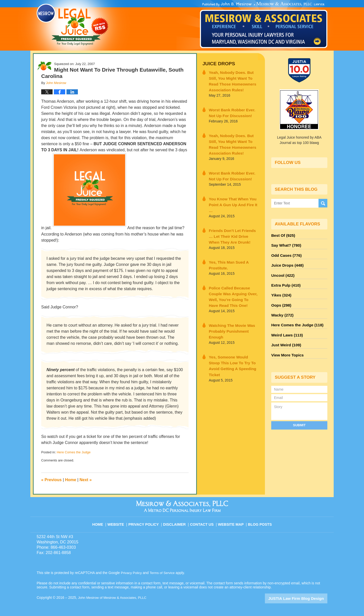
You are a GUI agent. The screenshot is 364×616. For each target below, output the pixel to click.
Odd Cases (285, 253)
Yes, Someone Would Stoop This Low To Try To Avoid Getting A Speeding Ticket (231, 332)
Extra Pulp (285, 281)
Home (71, 480)
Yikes (280, 290)
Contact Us (203, 522)
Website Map (231, 522)
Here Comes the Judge (74, 452)
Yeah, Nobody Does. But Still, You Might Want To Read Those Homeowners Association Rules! (234, 79)
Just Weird (285, 335)
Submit (299, 414)
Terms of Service (164, 573)
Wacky (281, 308)
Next (86, 480)
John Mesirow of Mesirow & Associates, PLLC (114, 598)
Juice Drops (217, 63)
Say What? (285, 244)
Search (323, 203)
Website (120, 522)
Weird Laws (286, 326)
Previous (51, 480)
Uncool (282, 271)
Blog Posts (259, 522)
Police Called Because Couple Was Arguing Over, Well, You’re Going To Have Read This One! (233, 277)
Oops (280, 299)
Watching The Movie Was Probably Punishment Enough (232, 304)
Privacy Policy (147, 522)
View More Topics (286, 344)
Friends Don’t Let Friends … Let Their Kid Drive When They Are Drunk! (233, 222)
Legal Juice (73, 25)
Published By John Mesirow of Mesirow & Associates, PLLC (264, 25)
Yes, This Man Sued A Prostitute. (226, 249)
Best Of (282, 235)
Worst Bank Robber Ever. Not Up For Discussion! (232, 109)
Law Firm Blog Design (303, 598)
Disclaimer (176, 522)
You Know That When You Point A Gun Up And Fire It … (232, 194)
